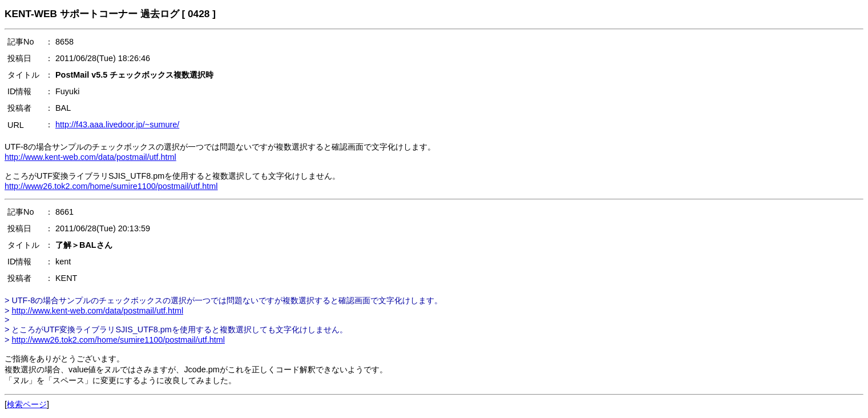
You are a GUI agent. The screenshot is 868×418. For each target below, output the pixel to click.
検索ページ (27, 404)
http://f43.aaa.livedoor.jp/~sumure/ (117, 124)
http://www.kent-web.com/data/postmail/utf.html (90, 157)
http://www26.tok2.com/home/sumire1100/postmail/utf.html (111, 186)
